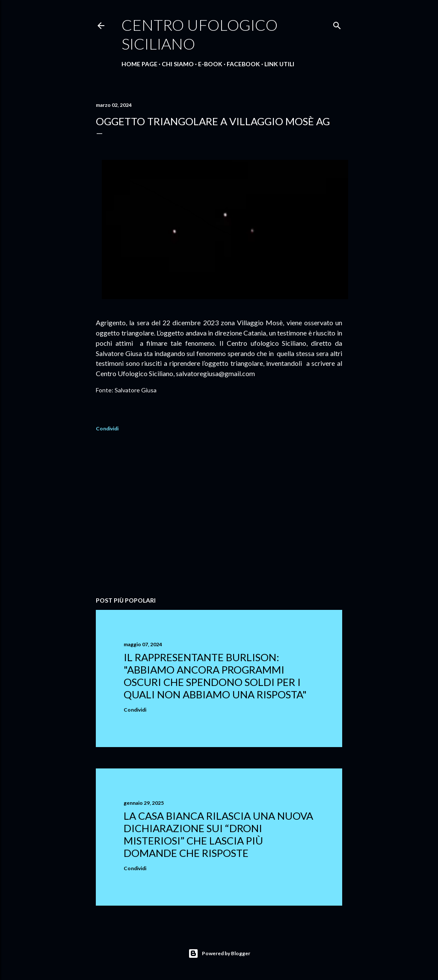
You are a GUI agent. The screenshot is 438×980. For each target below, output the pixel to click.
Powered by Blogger (219, 954)
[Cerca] (337, 24)
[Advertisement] (219, 515)
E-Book (210, 64)
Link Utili (279, 64)
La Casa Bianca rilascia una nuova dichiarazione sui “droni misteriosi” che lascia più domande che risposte (218, 834)
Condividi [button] (107, 428)
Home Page (139, 64)
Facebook (243, 64)
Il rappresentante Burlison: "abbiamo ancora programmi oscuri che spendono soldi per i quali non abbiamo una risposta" (215, 676)
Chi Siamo (178, 64)
